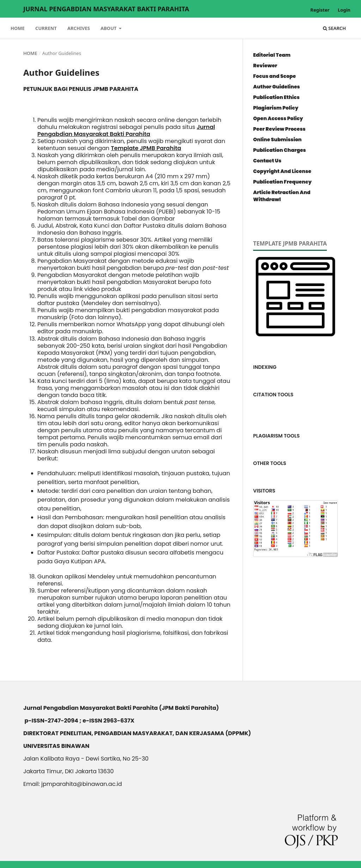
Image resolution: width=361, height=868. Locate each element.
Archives (79, 28)
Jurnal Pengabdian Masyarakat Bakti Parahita (106, 9)
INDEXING (265, 367)
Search (334, 28)
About (109, 28)
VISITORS (264, 491)
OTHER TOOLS (270, 463)
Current (46, 28)
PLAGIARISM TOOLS (276, 436)
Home (18, 28)
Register (320, 10)
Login (344, 10)
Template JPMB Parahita (146, 148)
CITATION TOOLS (273, 395)
